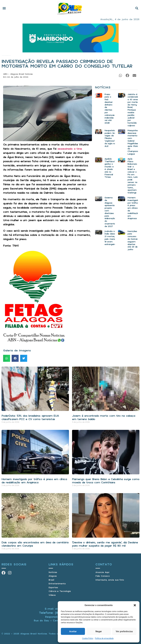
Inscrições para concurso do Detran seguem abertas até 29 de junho (133, 240)
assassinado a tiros (70, 149)
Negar (99, 631)
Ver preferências (124, 631)
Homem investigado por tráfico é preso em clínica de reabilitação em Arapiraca (133, 208)
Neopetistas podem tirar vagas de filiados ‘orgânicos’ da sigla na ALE (110, 138)
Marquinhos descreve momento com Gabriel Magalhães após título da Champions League (133, 142)
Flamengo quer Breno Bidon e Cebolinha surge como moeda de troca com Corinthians (106, 481)
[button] (135, 605)
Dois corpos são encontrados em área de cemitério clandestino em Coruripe (35, 544)
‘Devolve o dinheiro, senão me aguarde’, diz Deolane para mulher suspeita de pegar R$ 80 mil (105, 544)
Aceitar (73, 631)
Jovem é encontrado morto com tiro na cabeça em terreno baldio (103, 417)
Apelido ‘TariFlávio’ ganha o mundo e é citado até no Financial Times (110, 168)
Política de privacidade (104, 638)
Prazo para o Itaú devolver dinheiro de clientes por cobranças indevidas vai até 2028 (109, 109)
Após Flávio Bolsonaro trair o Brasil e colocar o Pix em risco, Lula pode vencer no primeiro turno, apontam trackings (132, 176)
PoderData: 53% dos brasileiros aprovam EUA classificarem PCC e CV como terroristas (30, 417)
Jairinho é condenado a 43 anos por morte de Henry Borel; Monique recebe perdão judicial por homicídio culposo (133, 110)
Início (2, 56)
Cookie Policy (88, 638)
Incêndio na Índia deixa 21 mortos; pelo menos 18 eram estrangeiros (111, 238)
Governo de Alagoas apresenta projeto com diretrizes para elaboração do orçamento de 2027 (110, 212)
